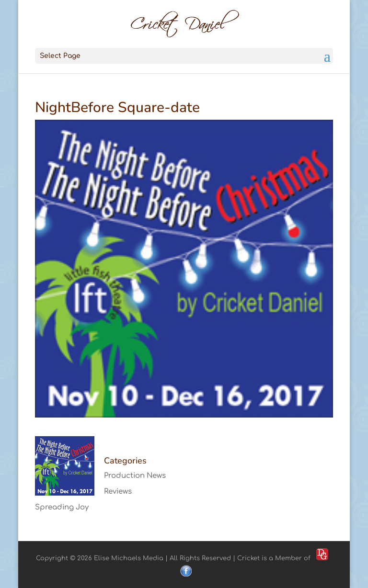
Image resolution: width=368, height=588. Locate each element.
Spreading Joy (62, 507)
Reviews (118, 492)
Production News (135, 476)
